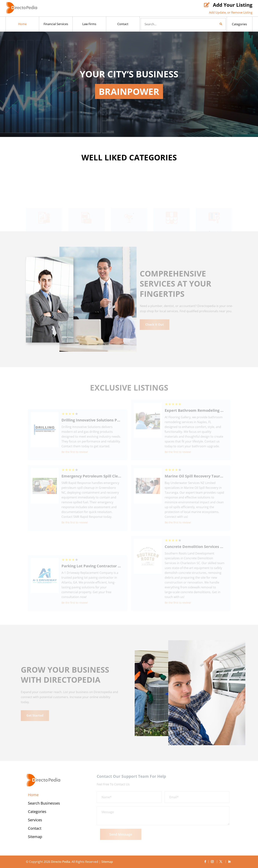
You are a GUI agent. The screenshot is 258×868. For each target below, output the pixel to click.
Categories (239, 24)
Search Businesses (44, 804)
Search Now (215, 24)
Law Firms (89, 24)
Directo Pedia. (61, 862)
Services (35, 821)
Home (22, 24)
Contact (123, 24)
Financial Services (56, 24)
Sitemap (35, 837)
